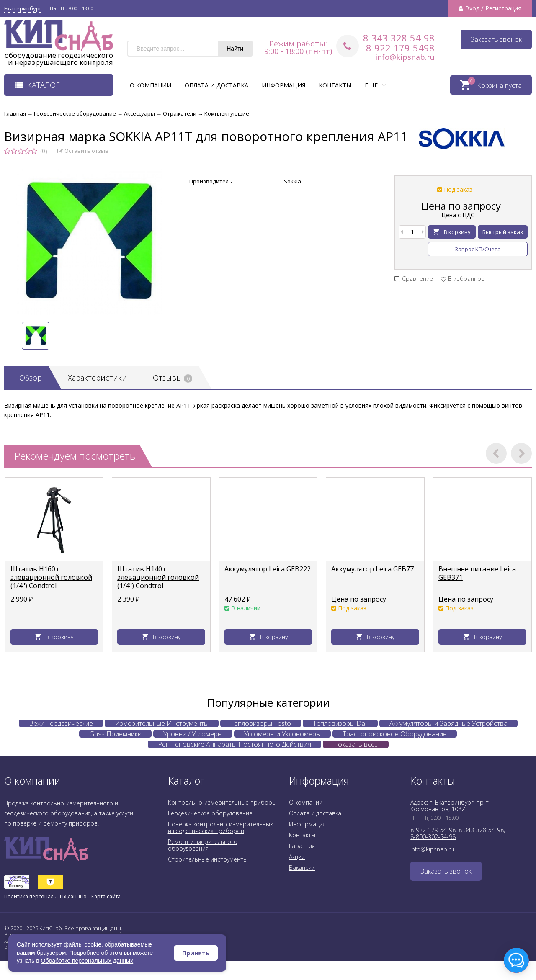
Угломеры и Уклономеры (282, 734)
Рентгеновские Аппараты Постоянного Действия (234, 744)
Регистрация (503, 8)
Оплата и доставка (216, 85)
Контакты (335, 85)
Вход (472, 8)
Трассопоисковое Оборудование (395, 734)
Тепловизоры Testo (261, 723)
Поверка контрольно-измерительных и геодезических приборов (220, 827)
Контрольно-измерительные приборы (222, 802)
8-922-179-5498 (400, 48)
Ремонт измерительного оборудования (203, 845)
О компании (151, 85)
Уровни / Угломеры (193, 734)
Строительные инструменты (208, 859)
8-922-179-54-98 (433, 830)
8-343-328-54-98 (399, 38)
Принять (196, 953)
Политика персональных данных (45, 896)
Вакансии (302, 868)
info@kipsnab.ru (405, 57)
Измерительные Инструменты (162, 723)
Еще (375, 85)
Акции (297, 857)
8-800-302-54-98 (433, 837)
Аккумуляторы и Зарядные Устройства (448, 723)
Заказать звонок (496, 39)
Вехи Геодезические (61, 723)
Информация (283, 85)
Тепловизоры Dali (340, 723)
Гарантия (302, 846)
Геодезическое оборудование (210, 813)
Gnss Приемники (115, 734)
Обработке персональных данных (87, 961)
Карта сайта (106, 896)
